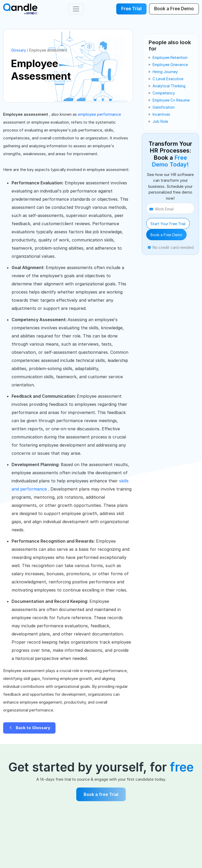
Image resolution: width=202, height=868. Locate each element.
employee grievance (170, 65)
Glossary (19, 50)
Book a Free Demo (166, 235)
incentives (161, 114)
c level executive (168, 79)
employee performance (99, 114)
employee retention (170, 57)
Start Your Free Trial (168, 224)
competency (164, 93)
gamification (164, 107)
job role (160, 121)
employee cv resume (171, 100)
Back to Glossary (29, 728)
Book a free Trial (101, 794)
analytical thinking (169, 86)
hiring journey (165, 72)
